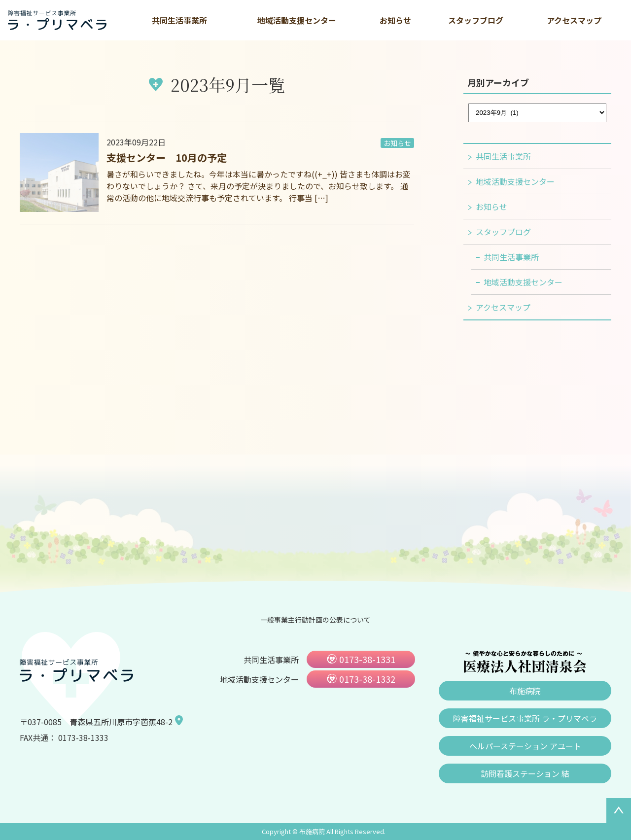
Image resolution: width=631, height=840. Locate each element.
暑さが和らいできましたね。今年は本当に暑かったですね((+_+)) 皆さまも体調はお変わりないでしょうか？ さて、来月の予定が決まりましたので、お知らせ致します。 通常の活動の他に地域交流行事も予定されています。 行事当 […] (259, 186)
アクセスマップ (574, 20)
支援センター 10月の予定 (167, 157)
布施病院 (525, 691)
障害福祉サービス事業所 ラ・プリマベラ (525, 718)
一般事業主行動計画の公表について (315, 620)
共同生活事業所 (179, 20)
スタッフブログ (476, 20)
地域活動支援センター (297, 20)
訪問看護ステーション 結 (525, 773)
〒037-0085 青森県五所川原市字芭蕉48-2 (96, 722)
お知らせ (395, 20)
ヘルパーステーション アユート (525, 746)
